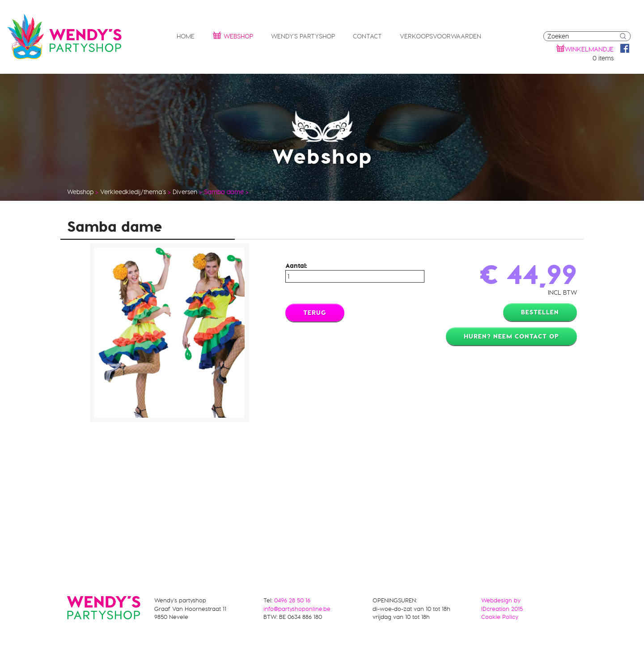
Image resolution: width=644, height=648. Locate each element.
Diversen (185, 192)
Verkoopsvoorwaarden (441, 36)
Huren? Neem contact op (511, 336)
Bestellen (540, 312)
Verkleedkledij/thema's (133, 192)
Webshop (233, 35)
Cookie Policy (500, 617)
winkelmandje (589, 49)
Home (186, 36)
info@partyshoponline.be (297, 609)
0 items (603, 58)
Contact (367, 36)
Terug (315, 313)
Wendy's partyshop (303, 36)
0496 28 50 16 (292, 600)
